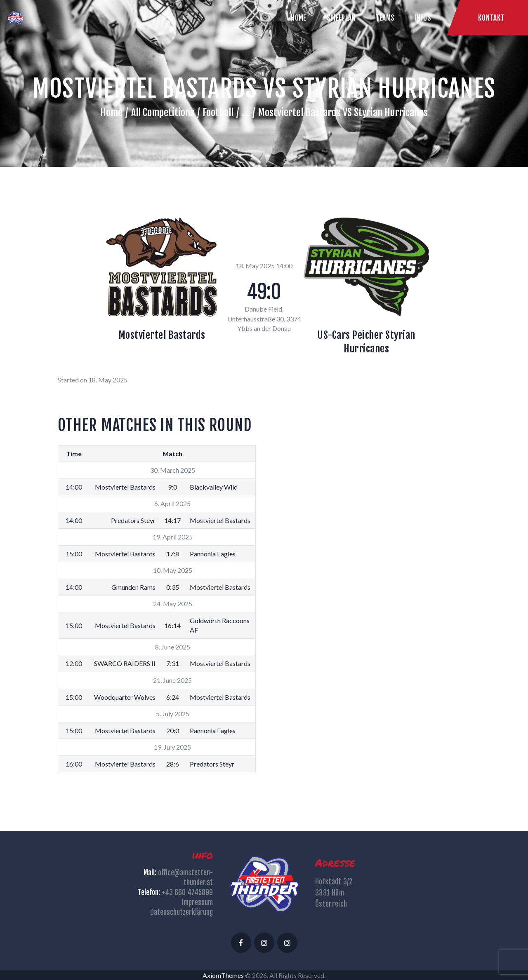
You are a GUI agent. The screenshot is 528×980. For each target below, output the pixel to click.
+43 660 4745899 (187, 892)
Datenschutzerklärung (181, 912)
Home (111, 113)
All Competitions (163, 113)
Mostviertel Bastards (162, 335)
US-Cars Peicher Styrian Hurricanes (366, 342)
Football (218, 113)
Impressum (197, 902)
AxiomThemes (223, 975)
